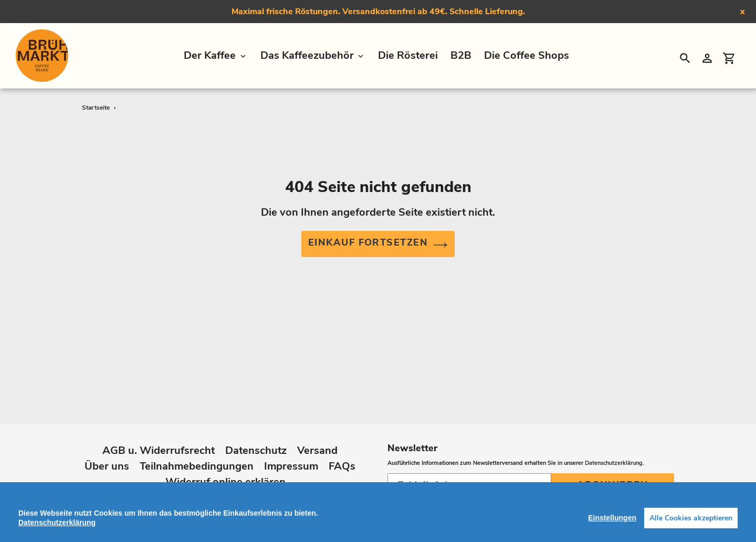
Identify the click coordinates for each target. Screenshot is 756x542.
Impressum (291, 461)
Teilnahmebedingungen (197, 461)
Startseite (96, 108)
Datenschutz (256, 445)
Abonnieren (613, 480)
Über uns (107, 461)
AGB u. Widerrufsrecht (159, 445)
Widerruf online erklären (225, 477)
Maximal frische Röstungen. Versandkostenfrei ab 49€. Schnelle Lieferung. (378, 12)
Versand (317, 445)
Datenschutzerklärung (614, 458)
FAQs (342, 461)
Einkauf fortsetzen (378, 244)
